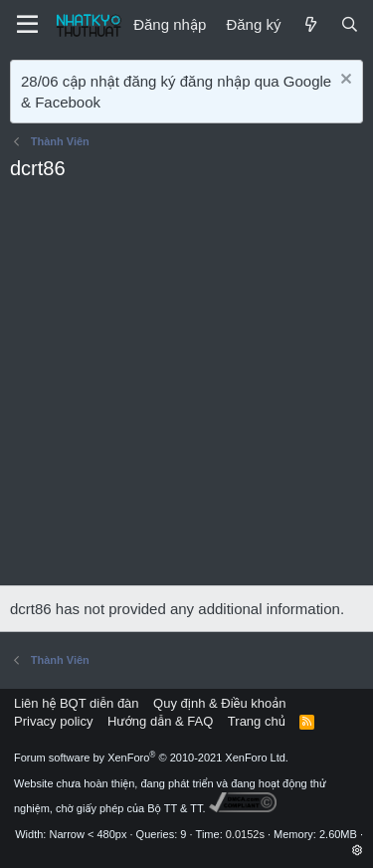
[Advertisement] (186, 389)
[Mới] (310, 24)
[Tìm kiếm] (350, 24)
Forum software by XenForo (151, 758)
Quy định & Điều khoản (219, 703)
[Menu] (27, 25)
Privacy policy (53, 721)
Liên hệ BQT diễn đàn (77, 703)
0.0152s (245, 834)
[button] (358, 850)
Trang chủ (257, 721)
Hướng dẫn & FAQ (160, 721)
